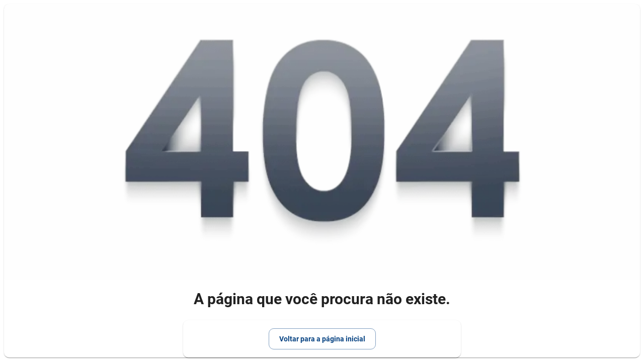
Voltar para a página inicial (322, 339)
